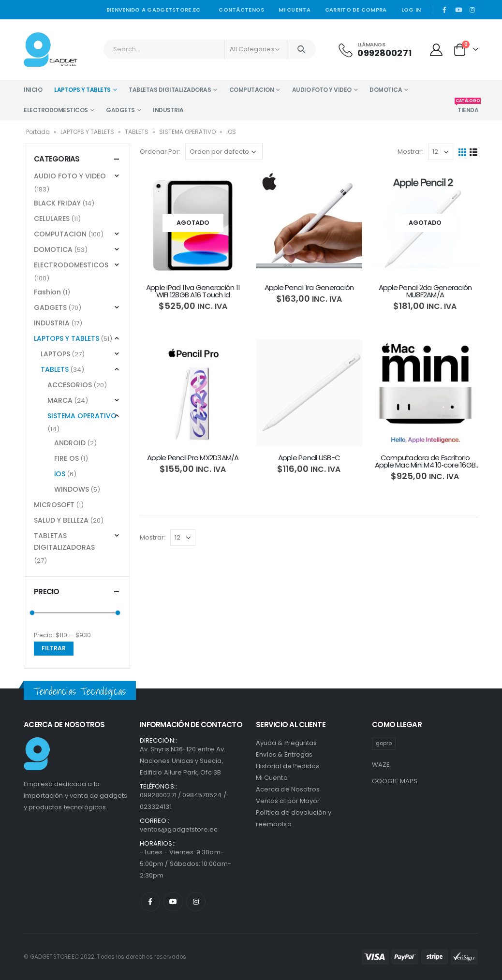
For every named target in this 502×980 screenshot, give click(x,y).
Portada (38, 132)
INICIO (33, 90)
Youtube (173, 902)
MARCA (60, 400)
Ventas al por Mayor (288, 801)
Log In (411, 10)
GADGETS (120, 110)
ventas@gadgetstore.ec (179, 829)
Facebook (150, 902)
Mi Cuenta (272, 778)
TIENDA (468, 107)
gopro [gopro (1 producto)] (384, 743)
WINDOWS (72, 489)
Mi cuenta (294, 10)
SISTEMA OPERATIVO (187, 132)
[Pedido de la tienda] (224, 152)
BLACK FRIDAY (57, 203)
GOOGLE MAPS (395, 781)
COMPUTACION (252, 90)
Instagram (196, 902)
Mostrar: (410, 152)
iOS (60, 474)
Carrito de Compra (356, 10)
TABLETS (137, 132)
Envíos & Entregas (284, 754)
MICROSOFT (54, 505)
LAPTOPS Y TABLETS (82, 90)
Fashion (47, 292)
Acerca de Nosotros (288, 789)
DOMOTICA (386, 90)
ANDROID (70, 443)
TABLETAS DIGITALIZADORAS (170, 90)
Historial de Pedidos (288, 766)
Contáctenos (241, 10)
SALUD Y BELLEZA (61, 520)
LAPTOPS (55, 354)
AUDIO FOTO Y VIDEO (322, 90)
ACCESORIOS (70, 385)
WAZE (381, 765)
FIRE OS (66, 458)
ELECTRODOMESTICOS (56, 110)
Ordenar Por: (160, 152)
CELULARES (52, 219)
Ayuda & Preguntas (286, 743)
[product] (193, 223)
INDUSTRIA (168, 110)
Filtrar (54, 648)
